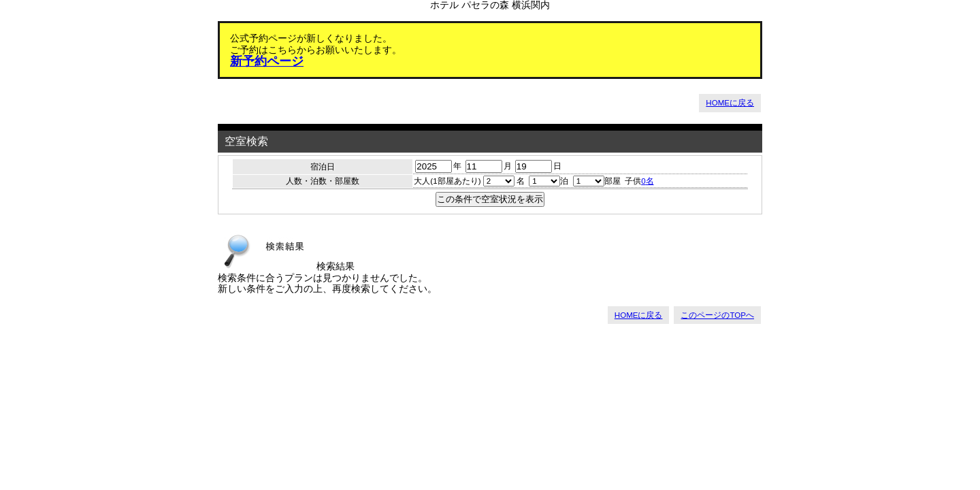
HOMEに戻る (730, 103)
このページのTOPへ (717, 315)
